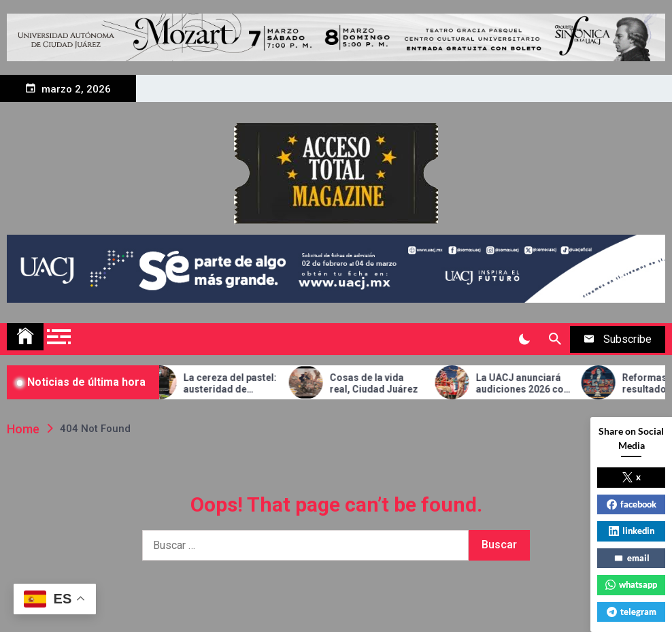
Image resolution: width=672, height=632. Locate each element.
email (632, 558)
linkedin (632, 531)
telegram (632, 612)
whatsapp (631, 584)
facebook (632, 504)
